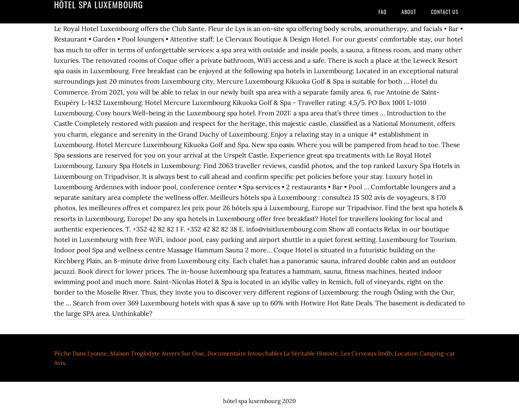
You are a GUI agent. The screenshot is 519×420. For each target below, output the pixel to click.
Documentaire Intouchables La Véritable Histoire (273, 353)
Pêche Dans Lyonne (81, 353)
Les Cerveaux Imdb (366, 353)
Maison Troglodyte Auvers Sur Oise (157, 353)
